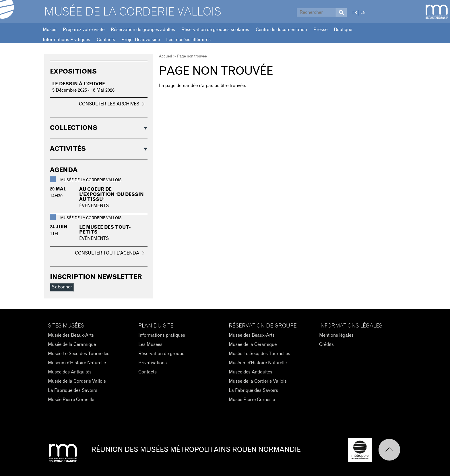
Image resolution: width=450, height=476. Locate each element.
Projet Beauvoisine (141, 40)
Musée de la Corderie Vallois (133, 12)
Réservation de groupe (161, 354)
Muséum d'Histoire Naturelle (77, 363)
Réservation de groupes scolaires (215, 30)
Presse (320, 30)
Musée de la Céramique (72, 344)
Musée (50, 30)
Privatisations (153, 363)
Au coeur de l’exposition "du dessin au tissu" (111, 194)
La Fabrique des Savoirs (73, 390)
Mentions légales (336, 335)
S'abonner (62, 287)
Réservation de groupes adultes (143, 30)
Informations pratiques (162, 335)
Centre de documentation (281, 30)
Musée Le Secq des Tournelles (79, 354)
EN (363, 13)
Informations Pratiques (66, 40)
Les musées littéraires (188, 40)
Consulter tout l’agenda (107, 253)
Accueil (166, 56)
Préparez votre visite (84, 30)
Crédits (326, 344)
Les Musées (150, 344)
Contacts (106, 40)
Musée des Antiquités (70, 372)
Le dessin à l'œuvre (79, 84)
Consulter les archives (109, 104)
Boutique (343, 30)
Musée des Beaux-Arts (71, 335)
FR (355, 13)
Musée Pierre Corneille (71, 400)
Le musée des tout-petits (105, 230)
